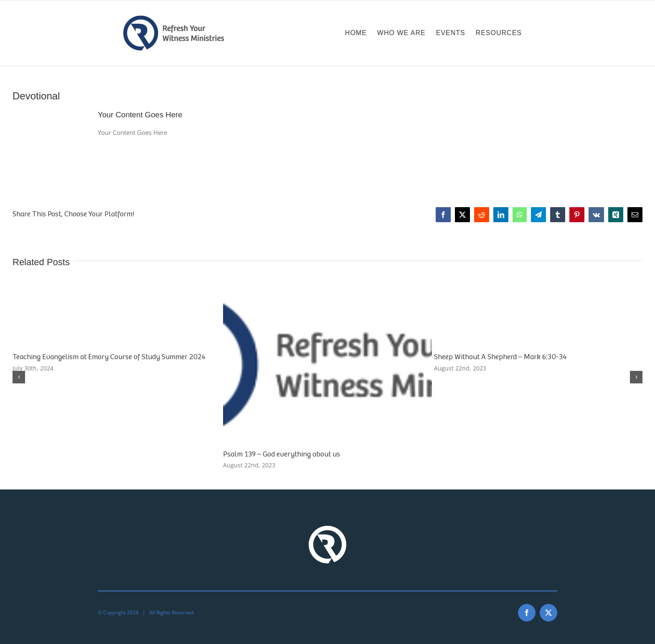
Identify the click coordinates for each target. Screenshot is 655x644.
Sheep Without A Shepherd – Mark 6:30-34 (500, 357)
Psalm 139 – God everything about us (282, 454)
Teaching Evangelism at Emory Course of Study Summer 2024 (109, 357)
